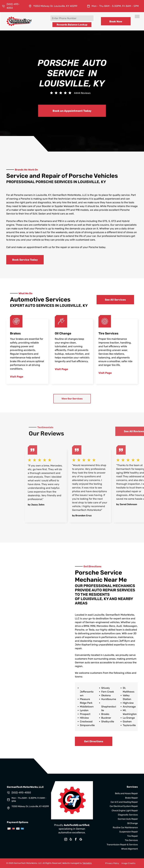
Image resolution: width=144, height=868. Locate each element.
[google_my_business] (81, 840)
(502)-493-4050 (21, 793)
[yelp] (71, 840)
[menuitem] (111, 863)
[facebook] (76, 840)
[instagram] (66, 840)
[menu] (137, 16)
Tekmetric (87, 863)
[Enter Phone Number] (72, 18)
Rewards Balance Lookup (72, 25)
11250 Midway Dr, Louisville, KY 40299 (55, 6)
